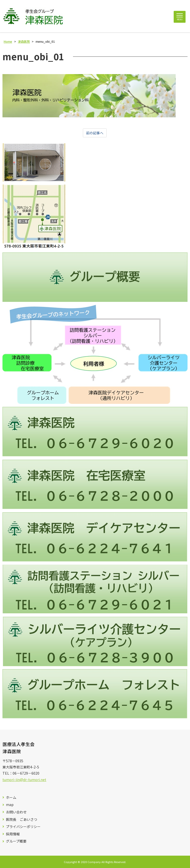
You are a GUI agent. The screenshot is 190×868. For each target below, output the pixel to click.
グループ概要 (16, 841)
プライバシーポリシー (23, 827)
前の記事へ (95, 133)
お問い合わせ (16, 812)
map (10, 805)
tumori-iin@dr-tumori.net (24, 780)
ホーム (11, 797)
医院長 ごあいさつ (22, 819)
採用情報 (13, 834)
